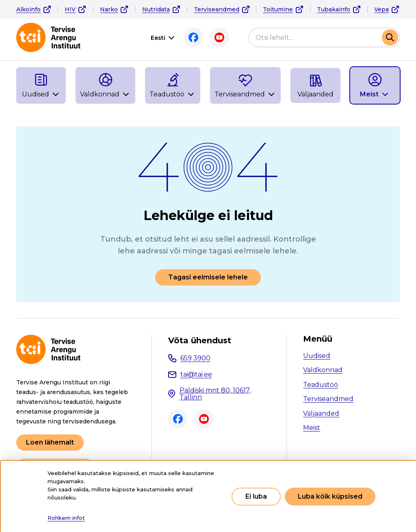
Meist (312, 428)
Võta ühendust (200, 340)
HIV (70, 9)
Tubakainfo (334, 9)
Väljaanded (321, 413)
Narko (109, 9)
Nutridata (156, 9)
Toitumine (278, 9)
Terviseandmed (217, 9)
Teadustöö (321, 385)
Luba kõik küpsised (330, 496)
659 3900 (195, 358)
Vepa (381, 9)
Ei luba (256, 496)
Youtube (219, 37)
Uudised (317, 356)
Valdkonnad (323, 370)
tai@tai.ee (196, 374)
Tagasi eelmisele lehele (208, 277)
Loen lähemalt (50, 442)
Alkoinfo (28, 9)
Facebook (193, 37)
